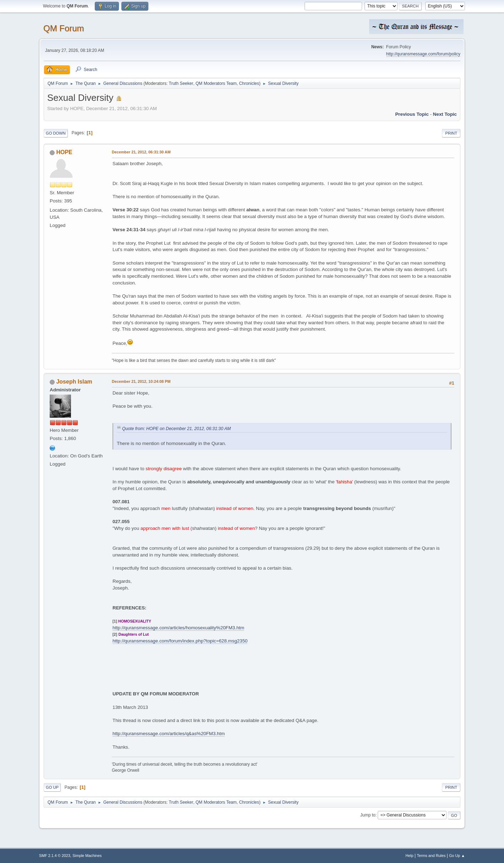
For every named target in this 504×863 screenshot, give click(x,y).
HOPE (64, 152)
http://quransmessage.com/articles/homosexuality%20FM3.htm (178, 628)
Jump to (368, 815)
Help (410, 856)
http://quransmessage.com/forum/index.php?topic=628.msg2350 (180, 641)
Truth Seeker (181, 83)
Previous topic (412, 114)
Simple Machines (87, 856)
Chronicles (249, 83)
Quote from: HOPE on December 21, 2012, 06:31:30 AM (176, 429)
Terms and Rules (431, 856)
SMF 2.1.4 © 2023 (55, 856)
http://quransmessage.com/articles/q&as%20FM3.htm (169, 734)
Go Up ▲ (457, 856)
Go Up (52, 787)
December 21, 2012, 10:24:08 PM (141, 381)
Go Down (56, 133)
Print (451, 133)
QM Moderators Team (216, 83)
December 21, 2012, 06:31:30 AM (141, 152)
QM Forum (64, 28)
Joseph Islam (74, 382)
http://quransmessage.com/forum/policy (423, 54)
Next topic (445, 114)
